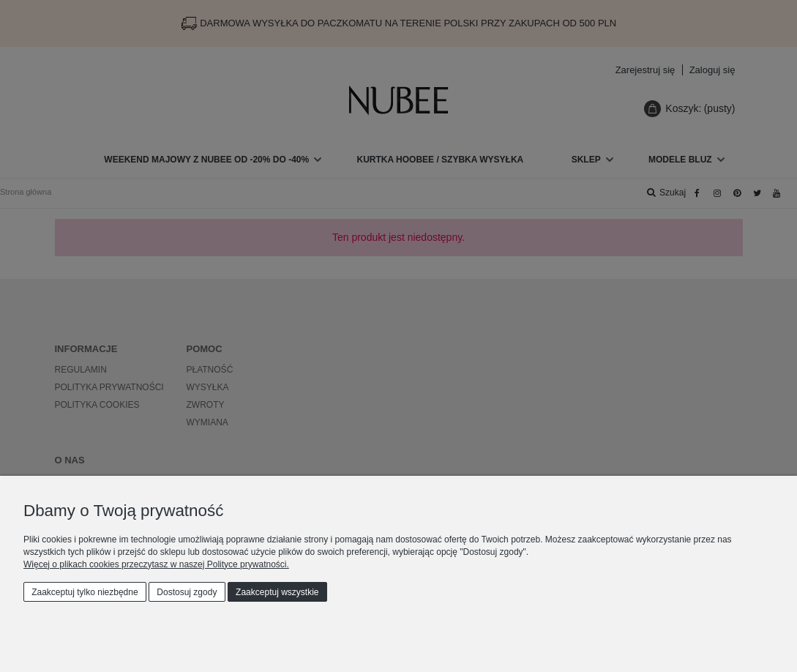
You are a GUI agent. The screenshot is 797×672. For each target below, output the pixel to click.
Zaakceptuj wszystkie (277, 592)
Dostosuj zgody (187, 592)
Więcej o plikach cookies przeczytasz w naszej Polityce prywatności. (156, 564)
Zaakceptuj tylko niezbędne (85, 592)
